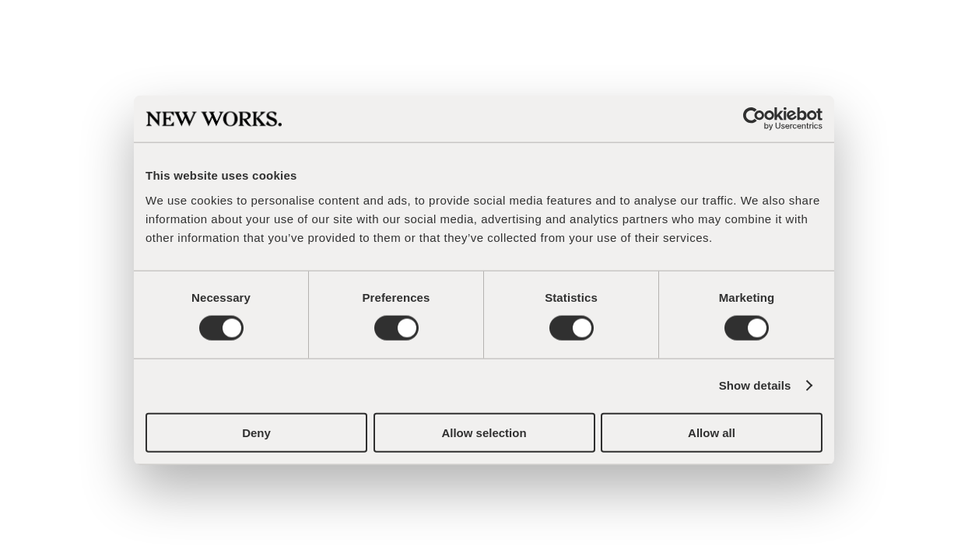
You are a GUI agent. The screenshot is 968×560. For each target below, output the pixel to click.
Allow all (712, 432)
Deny (256, 432)
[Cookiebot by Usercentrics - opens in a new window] (754, 119)
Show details (755, 385)
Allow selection (484, 432)
